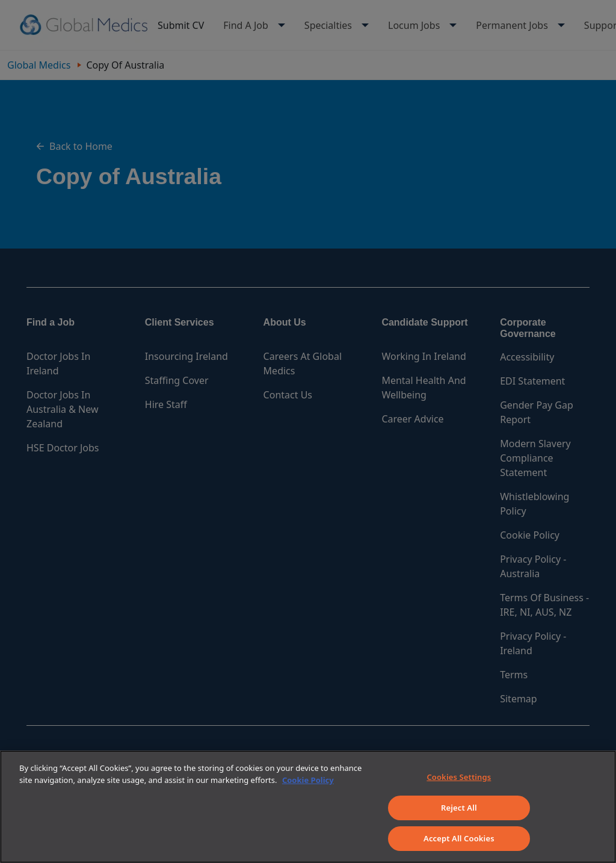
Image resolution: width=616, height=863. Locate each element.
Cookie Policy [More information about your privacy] (308, 780)
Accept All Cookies (459, 838)
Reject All (459, 808)
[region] (308, 807)
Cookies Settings (459, 777)
